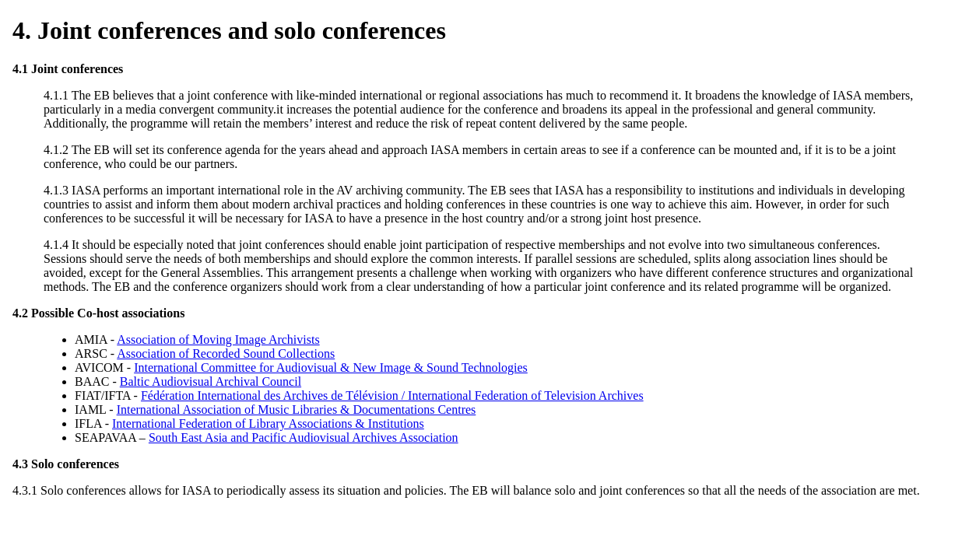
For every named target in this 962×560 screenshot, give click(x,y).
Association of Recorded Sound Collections (226, 353)
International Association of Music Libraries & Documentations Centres (297, 409)
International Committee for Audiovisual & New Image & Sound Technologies (331, 367)
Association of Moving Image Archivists (218, 339)
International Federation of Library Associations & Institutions (268, 423)
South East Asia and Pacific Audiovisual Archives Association (304, 437)
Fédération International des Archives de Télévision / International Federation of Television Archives (392, 395)
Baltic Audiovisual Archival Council (211, 381)
